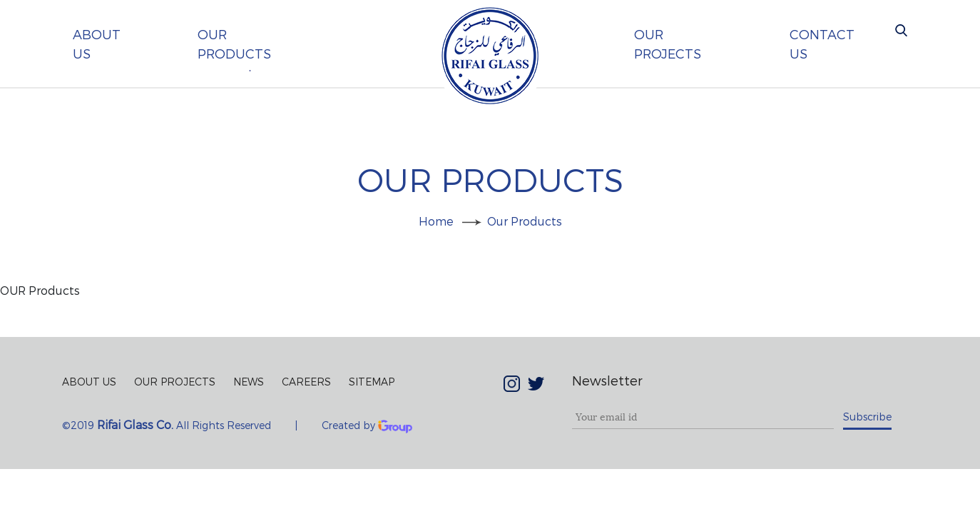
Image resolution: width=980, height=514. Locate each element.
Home (436, 221)
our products (234, 44)
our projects (668, 44)
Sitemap (372, 382)
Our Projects (175, 382)
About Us (89, 382)
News (249, 382)
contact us (822, 44)
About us (97, 44)
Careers (306, 382)
